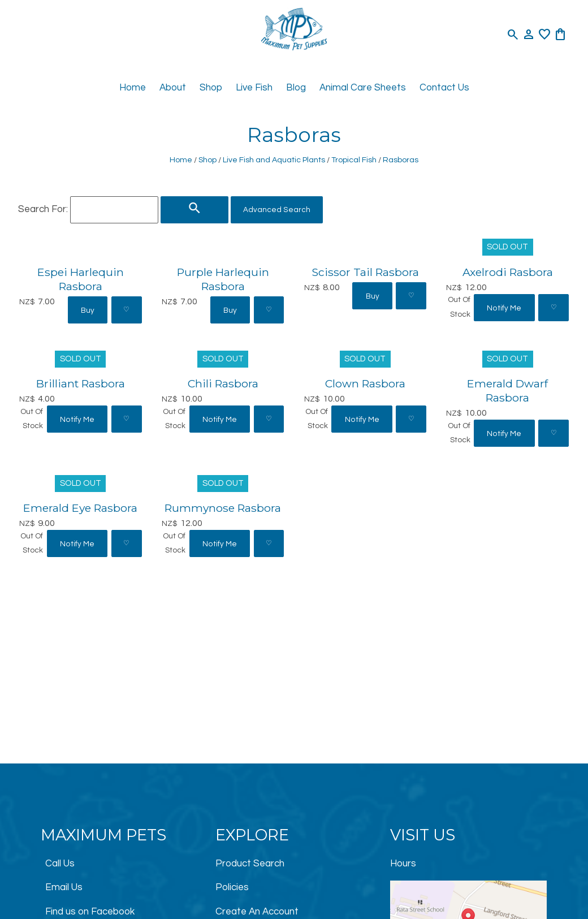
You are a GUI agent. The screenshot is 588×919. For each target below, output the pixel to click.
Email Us (64, 887)
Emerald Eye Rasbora (80, 508)
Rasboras (401, 160)
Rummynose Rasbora (223, 508)
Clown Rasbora (365, 383)
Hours (403, 864)
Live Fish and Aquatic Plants (274, 160)
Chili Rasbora (223, 383)
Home (133, 88)
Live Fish (254, 88)
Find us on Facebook (90, 912)
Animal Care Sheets (363, 88)
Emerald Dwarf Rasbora (507, 391)
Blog (296, 88)
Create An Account (257, 912)
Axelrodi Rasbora (508, 272)
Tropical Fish (354, 160)
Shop (211, 88)
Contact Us (444, 88)
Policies (232, 887)
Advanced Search (277, 210)
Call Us (60, 864)
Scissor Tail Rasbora (365, 272)
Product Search (250, 864)
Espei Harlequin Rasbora (81, 279)
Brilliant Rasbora (81, 383)
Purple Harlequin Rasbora (223, 279)
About (173, 88)
